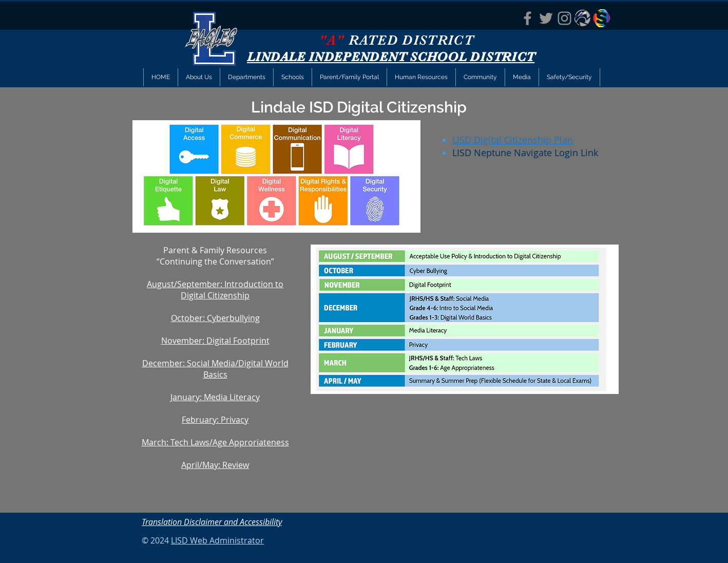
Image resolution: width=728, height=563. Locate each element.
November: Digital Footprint (215, 341)
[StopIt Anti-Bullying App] (601, 18)
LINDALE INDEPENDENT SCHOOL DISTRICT (391, 57)
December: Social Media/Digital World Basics (215, 369)
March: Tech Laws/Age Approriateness (215, 442)
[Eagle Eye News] (583, 18)
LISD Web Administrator (217, 540)
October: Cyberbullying (215, 318)
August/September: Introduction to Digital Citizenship (215, 290)
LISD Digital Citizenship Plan (513, 140)
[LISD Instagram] (564, 18)
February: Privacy (215, 420)
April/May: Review (215, 465)
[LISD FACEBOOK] (528, 18)
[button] (246, 77)
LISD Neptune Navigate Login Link (525, 153)
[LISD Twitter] (546, 18)
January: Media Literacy (215, 397)
